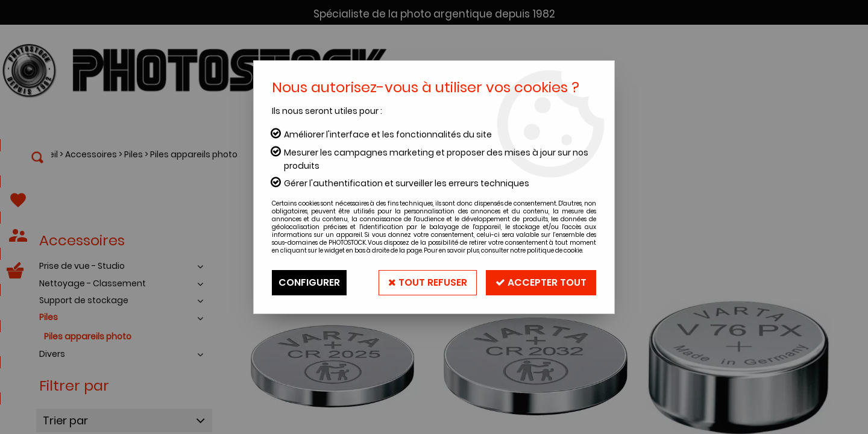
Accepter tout (541, 282)
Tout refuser (428, 282)
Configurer (309, 282)
